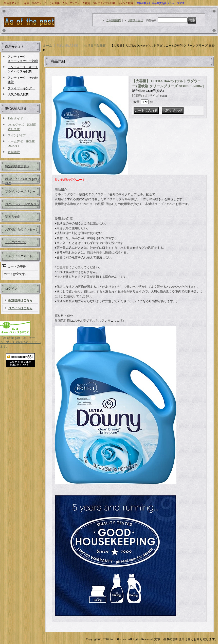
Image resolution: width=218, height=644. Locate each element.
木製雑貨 (14, 152)
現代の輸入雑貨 (20, 94)
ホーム (48, 46)
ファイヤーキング (21, 88)
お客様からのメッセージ (22, 230)
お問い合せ (136, 20)
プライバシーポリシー (20, 192)
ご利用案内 (114, 20)
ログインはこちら (20, 308)
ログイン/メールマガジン (22, 204)
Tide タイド (15, 118)
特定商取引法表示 (17, 166)
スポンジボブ (17, 135)
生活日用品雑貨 (95, 46)
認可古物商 (13, 217)
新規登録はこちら (20, 300)
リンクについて (16, 242)
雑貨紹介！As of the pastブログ (23, 181)
